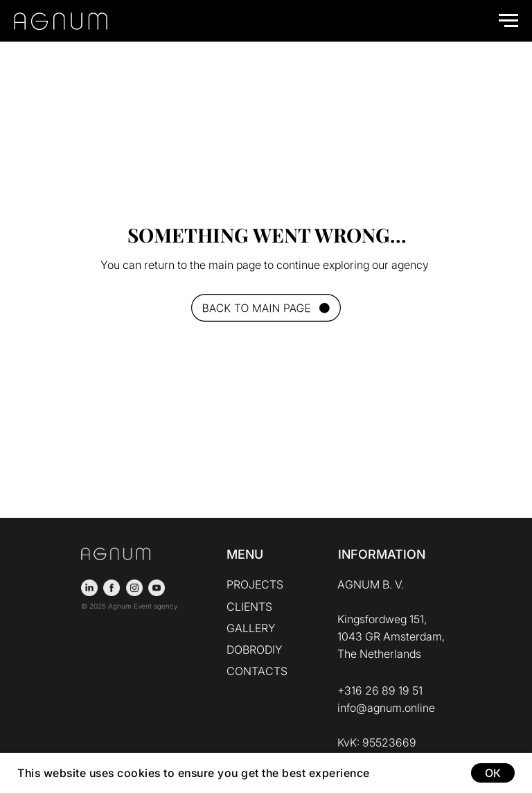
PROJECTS (255, 584)
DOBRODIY (255, 650)
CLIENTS (249, 607)
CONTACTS (257, 671)
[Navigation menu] (508, 21)
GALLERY (251, 628)
